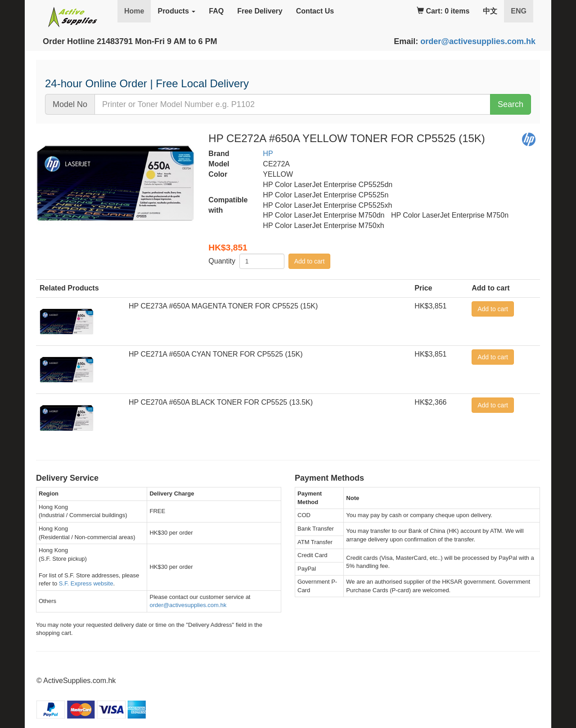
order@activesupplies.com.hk (478, 41)
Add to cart (310, 261)
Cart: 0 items (443, 11)
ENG (522, 11)
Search (511, 104)
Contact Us (315, 11)
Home (134, 11)
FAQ (216, 11)
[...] (292, 104)
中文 (490, 11)
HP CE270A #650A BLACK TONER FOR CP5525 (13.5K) (221, 402)
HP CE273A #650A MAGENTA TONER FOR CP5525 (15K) (223, 306)
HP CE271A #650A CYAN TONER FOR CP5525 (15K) (216, 354)
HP (268, 154)
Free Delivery (260, 11)
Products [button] (176, 11)
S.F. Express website (86, 583)
